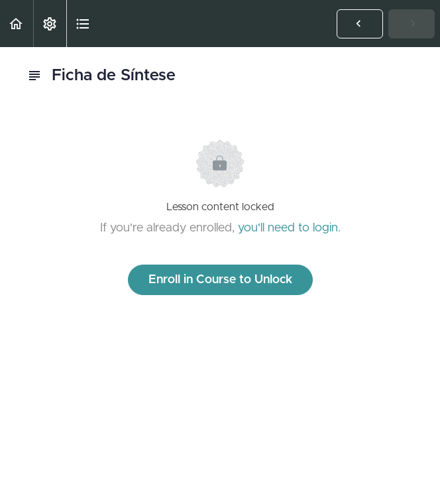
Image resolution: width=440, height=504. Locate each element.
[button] (17, 24)
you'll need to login (288, 228)
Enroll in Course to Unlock (220, 280)
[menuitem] (50, 24)
